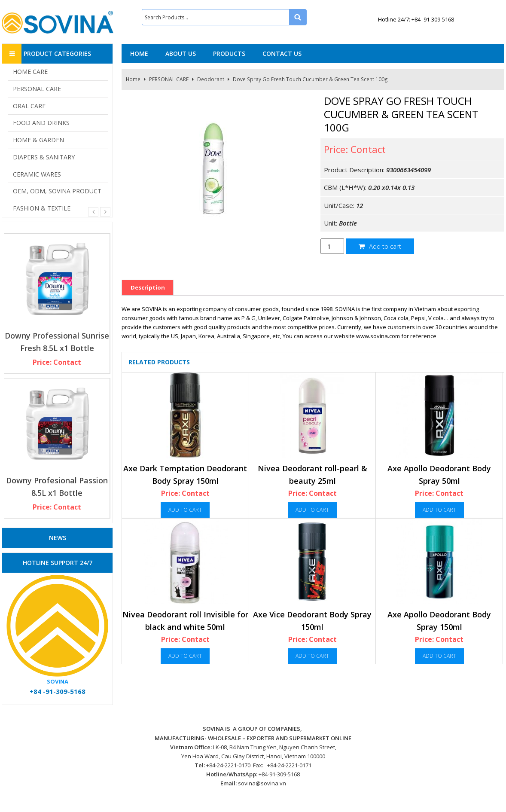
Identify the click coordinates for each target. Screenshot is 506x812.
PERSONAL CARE (169, 79)
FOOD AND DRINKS (41, 123)
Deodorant (211, 79)
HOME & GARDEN (38, 140)
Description (148, 287)
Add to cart (380, 246)
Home (133, 79)
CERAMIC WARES (37, 174)
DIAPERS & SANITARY (44, 157)
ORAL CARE (29, 106)
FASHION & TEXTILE (42, 208)
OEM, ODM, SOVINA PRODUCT (57, 191)
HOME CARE (30, 72)
